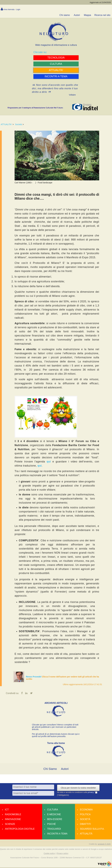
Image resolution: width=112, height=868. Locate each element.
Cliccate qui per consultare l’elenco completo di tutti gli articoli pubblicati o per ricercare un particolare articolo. (55, 727)
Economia (86, 810)
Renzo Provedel (34, 677)
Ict (7, 810)
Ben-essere (55, 820)
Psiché (51, 824)
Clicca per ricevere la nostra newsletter (78, 788)
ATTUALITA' (6, 124)
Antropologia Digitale (20, 829)
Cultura (52, 810)
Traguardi (54, 829)
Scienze (10, 824)
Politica (85, 815)
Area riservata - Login (12, 9)
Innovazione (13, 820)
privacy (91, 793)
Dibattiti (85, 824)
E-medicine (54, 815)
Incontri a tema (57, 834)
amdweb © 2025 (104, 845)
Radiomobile (13, 815)
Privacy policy (62, 854)
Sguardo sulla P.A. (92, 829)
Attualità (86, 834)
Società (18, 124)
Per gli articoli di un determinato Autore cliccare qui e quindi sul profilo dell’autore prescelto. (56, 736)
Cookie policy (49, 854)
